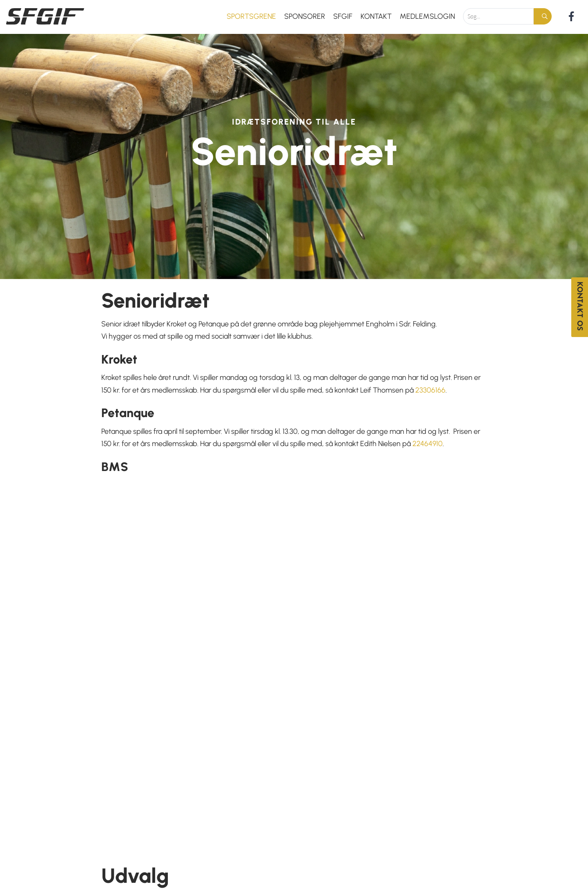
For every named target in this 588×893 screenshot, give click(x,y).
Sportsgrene (251, 16)
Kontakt (376, 16)
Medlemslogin (427, 16)
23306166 (430, 390)
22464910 (428, 444)
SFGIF (343, 16)
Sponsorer (305, 16)
